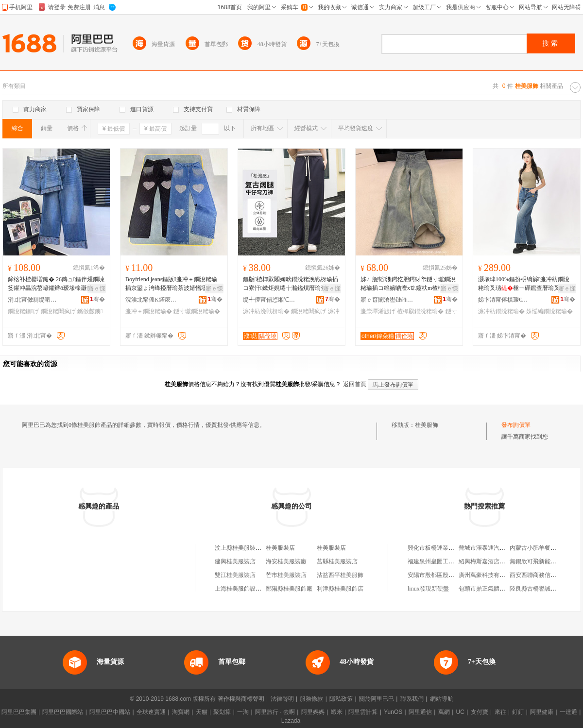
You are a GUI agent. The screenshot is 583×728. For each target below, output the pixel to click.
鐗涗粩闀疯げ (58, 311)
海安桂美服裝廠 (286, 561)
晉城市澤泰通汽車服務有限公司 (499, 548)
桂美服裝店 (280, 548)
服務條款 (311, 699)
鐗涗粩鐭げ (23, 311)
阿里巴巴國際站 (63, 712)
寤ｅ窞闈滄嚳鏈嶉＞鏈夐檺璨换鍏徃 (387, 300)
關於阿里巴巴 (377, 699)
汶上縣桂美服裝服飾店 (244, 548)
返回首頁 (355, 384)
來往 (500, 712)
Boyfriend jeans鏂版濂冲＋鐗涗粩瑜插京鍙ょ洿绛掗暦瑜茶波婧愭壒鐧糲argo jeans (173, 284)
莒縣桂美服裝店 (337, 561)
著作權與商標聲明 (241, 699)
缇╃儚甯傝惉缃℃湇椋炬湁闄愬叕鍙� (270, 300)
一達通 (568, 712)
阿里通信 (420, 712)
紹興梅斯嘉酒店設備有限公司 (497, 561)
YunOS (393, 712)
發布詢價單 (516, 425)
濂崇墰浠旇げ (378, 311)
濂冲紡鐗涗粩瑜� (501, 311)
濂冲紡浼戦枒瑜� (266, 311)
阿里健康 (542, 712)
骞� (97, 299)
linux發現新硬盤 (428, 589)
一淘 (243, 712)
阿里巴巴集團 (19, 712)
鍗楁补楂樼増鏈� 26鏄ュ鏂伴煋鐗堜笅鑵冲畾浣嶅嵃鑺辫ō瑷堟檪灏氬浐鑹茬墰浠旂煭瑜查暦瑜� (56, 284)
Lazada (291, 721)
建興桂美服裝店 (235, 561)
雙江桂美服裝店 (235, 575)
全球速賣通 (151, 712)
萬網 (444, 712)
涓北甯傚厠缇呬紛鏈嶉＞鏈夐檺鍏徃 (34, 300)
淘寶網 (181, 712)
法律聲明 (282, 699)
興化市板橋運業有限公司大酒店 (448, 548)
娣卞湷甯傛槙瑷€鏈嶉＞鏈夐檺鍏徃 (505, 300)
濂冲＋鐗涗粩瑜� (149, 311)
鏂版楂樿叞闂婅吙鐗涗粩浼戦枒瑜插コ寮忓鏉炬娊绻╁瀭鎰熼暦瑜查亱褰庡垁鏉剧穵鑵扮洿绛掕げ (291, 284)
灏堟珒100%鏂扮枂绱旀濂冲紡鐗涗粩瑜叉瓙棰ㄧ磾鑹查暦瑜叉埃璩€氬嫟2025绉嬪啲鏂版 (525, 284)
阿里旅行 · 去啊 (275, 712)
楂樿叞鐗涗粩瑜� (420, 311)
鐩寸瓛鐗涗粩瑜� (197, 311)
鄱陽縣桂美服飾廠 (289, 589)
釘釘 (518, 712)
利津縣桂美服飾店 (340, 589)
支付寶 (480, 712)
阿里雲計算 (363, 712)
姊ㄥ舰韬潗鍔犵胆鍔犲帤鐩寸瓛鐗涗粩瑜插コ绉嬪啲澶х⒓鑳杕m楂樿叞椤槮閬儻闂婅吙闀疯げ (409, 284)
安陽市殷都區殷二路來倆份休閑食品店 (457, 575)
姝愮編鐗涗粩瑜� (549, 311)
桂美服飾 (427, 425)
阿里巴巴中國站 (110, 712)
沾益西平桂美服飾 (340, 575)
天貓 (202, 712)
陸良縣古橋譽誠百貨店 (539, 589)
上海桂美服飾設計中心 (244, 589)
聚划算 (222, 712)
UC (460, 712)
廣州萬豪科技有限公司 (488, 575)
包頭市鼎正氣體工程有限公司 (497, 589)
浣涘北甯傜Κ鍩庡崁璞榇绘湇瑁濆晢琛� (152, 300)
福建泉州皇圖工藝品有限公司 (446, 561)
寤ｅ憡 (97, 288)
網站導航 (442, 699)
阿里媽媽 (313, 712)
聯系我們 (412, 699)
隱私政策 (341, 699)
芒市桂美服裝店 (286, 575)
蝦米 (337, 712)
